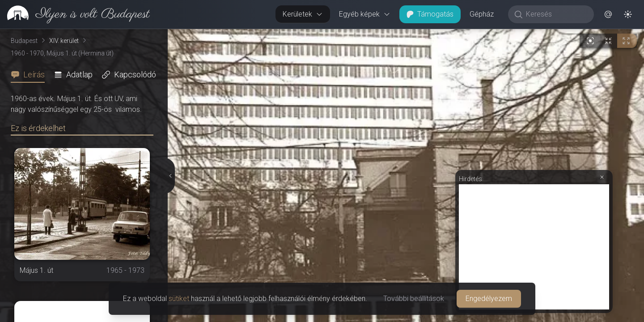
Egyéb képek (365, 14)
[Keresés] (556, 14)
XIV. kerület (64, 41)
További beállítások (414, 299)
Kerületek (303, 14)
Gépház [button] (482, 14)
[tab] (30, 75)
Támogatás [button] (430, 14)
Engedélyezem (489, 299)
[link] (75, 14)
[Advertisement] (534, 247)
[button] (608, 14)
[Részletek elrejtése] (169, 176)
